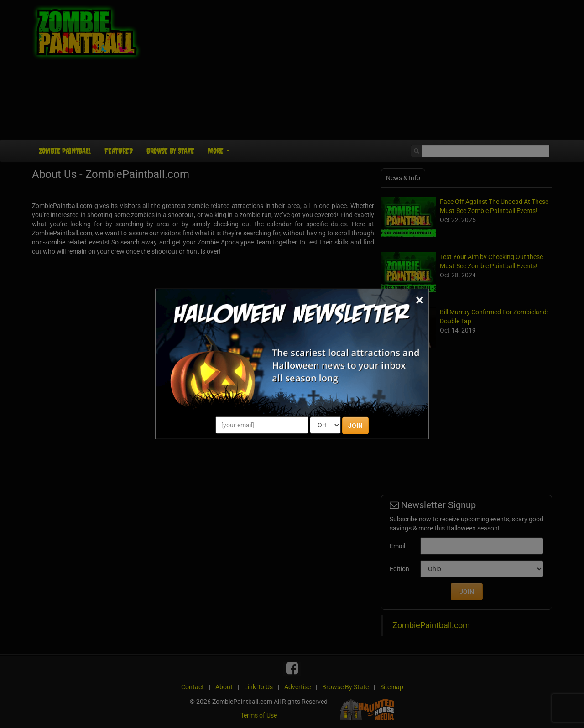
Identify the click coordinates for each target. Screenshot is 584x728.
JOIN (355, 426)
